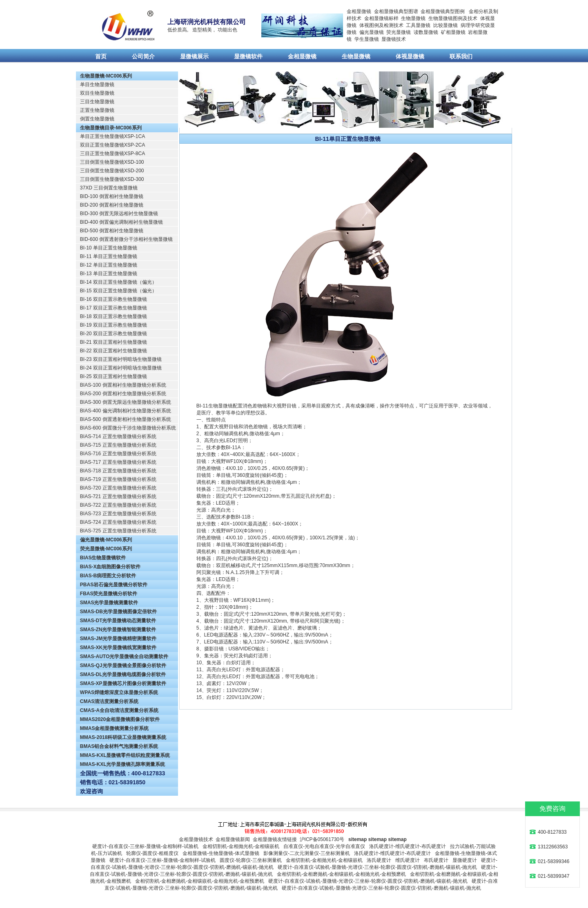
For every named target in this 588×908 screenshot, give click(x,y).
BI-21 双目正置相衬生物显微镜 (114, 342)
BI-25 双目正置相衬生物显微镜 (114, 376)
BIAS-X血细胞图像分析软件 (110, 567)
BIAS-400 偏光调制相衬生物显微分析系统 (126, 411)
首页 (101, 56)
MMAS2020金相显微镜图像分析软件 (120, 719)
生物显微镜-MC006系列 (106, 76)
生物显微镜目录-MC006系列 (111, 128)
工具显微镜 (418, 25)
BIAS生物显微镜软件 (103, 558)
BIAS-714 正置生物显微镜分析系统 (118, 436)
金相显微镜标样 (381, 18)
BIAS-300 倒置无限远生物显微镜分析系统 (126, 402)
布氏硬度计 (436, 860)
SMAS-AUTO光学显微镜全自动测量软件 (124, 657)
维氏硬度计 (408, 860)
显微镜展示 (194, 56)
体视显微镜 (410, 56)
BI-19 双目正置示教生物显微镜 (114, 325)
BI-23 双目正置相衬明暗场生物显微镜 (121, 359)
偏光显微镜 (372, 32)
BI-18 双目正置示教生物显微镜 (114, 316)
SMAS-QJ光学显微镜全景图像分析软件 (123, 665)
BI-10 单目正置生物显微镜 (109, 248)
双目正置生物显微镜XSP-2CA (112, 145)
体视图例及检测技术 (381, 25)
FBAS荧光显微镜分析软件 (109, 594)
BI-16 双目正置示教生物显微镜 (114, 299)
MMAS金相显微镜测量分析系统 (115, 728)
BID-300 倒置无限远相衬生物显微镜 (119, 214)
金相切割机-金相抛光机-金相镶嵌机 (241, 846)
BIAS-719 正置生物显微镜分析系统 (118, 479)
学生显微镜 (367, 39)
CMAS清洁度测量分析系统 (109, 701)
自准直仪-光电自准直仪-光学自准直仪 (324, 846)
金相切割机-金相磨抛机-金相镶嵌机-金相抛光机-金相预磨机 (341, 874)
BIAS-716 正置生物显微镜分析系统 (118, 454)
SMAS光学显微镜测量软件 (109, 603)
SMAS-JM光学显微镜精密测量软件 (118, 639)
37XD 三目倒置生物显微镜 (109, 188)
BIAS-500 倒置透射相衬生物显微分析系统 (126, 419)
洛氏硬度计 (379, 860)
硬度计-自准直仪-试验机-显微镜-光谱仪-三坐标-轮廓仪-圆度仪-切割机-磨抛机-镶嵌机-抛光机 (377, 867)
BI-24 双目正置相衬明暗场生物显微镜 (121, 368)
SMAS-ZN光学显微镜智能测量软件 (118, 630)
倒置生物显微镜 (97, 119)
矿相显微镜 (453, 32)
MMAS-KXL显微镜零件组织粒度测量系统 (125, 755)
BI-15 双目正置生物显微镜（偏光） (118, 291)
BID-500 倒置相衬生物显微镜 (112, 231)
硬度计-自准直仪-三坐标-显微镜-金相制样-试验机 (145, 846)
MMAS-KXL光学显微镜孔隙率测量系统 (123, 764)
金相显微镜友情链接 (275, 839)
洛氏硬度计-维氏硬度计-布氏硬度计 (408, 846)
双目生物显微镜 (97, 93)
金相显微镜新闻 (233, 839)
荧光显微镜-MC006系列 (106, 549)
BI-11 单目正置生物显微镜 (109, 256)
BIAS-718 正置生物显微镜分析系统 (118, 471)
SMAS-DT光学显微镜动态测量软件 (118, 621)
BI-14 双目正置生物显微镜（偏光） (118, 282)
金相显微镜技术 (196, 839)
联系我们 (461, 56)
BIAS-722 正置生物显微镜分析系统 (118, 505)
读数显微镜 (426, 32)
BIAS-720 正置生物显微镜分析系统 (118, 488)
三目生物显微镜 (97, 102)
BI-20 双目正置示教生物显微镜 (114, 334)
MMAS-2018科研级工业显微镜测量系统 (123, 737)
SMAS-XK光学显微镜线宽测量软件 (118, 648)
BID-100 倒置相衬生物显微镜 (112, 196)
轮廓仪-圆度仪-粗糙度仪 (152, 853)
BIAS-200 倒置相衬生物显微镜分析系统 (123, 394)
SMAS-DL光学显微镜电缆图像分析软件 (123, 674)
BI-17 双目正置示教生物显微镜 (114, 308)
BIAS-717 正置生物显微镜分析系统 (118, 462)
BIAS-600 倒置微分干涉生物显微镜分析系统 (128, 428)
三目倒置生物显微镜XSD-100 (112, 162)
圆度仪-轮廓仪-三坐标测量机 (251, 860)
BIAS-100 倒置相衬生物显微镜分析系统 (123, 385)
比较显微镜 (445, 25)
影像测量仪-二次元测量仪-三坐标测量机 (307, 853)
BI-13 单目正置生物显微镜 (109, 274)
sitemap (357, 839)
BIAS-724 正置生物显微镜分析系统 (118, 522)
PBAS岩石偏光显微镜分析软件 (114, 585)
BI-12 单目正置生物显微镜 (109, 265)
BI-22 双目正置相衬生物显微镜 (114, 351)
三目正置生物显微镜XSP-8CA (112, 154)
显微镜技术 (394, 39)
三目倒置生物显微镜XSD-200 (112, 171)
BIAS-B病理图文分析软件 (108, 576)
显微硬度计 (465, 860)
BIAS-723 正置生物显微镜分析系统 (118, 514)
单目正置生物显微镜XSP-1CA (112, 136)
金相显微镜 (359, 11)
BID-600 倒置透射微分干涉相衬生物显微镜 (126, 239)
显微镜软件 (248, 56)
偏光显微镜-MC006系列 (106, 540)
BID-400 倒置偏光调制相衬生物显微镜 (121, 222)
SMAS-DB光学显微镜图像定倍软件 (118, 612)
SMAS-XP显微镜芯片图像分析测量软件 (123, 683)
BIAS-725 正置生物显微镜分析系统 (118, 531)
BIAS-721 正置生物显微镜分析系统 (118, 496)
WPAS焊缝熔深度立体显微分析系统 (119, 692)
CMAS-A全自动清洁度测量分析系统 (119, 710)
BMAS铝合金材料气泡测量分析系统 (119, 746)
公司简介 (143, 56)
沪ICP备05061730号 (322, 839)
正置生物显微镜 (97, 110)
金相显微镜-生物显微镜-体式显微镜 (221, 853)
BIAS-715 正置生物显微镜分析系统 (118, 445)
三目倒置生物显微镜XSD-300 (112, 179)
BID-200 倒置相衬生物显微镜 (112, 205)
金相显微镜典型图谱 (396, 11)
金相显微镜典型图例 (443, 11)
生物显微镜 (413, 18)
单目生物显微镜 (97, 85)
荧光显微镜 (399, 32)
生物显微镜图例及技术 (453, 18)
